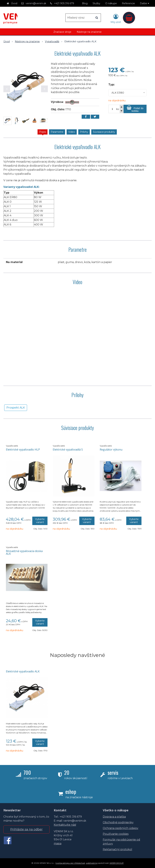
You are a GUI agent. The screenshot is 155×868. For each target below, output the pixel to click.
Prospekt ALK (16, 408)
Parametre (57, 132)
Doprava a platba (114, 817)
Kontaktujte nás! (65, 825)
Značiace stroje (62, 32)
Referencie (128, 3)
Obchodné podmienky (118, 822)
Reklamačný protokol (117, 849)
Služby (96, 3)
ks (118, 109)
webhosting (92, 863)
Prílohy (84, 132)
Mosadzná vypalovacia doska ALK (24, 552)
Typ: (111, 85)
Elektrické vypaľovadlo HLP (23, 450)
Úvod (14, 3)
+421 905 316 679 (64, 3)
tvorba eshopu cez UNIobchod (70, 863)
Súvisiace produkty (104, 132)
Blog (85, 3)
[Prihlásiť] (116, 18)
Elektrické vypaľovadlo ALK (23, 671)
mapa (58, 843)
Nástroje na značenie (89, 32)
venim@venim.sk (36, 3)
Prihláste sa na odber (26, 829)
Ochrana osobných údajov (121, 828)
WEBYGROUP (117, 863)
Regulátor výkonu (111, 450)
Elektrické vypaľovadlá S (68, 450)
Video (72, 132)
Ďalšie (145, 3)
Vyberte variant (40, 521)
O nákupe (111, 3)
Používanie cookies (116, 834)
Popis (43, 132)
